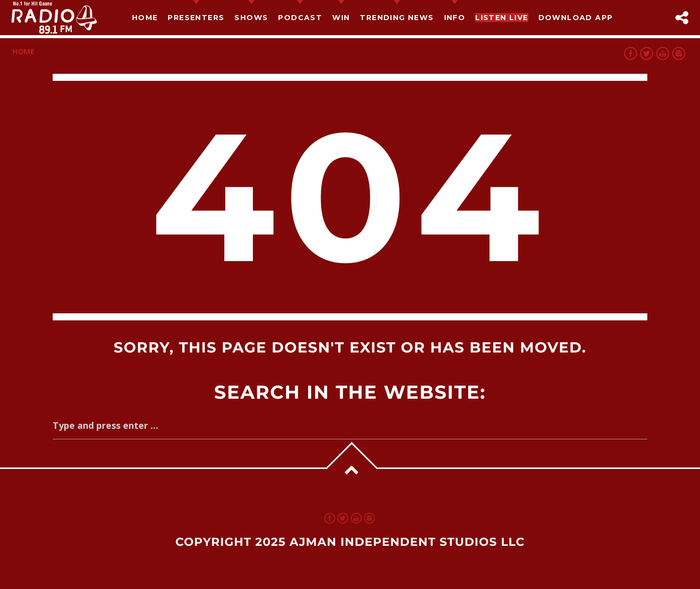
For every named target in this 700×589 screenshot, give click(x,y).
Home (145, 18)
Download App (576, 18)
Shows (251, 18)
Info (455, 18)
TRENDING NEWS (397, 18)
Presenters (196, 18)
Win (341, 18)
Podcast (300, 18)
